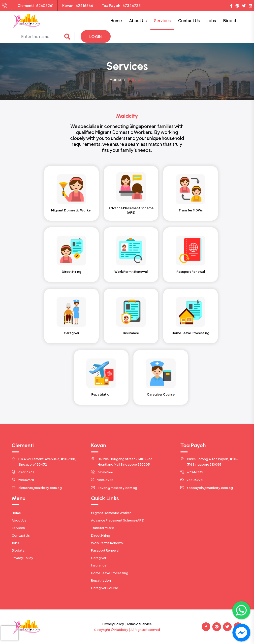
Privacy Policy (22, 558)
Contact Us (189, 20)
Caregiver (99, 558)
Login (96, 36)
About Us (138, 20)
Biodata (231, 20)
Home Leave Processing (110, 573)
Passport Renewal (105, 550)
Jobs (211, 20)
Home (116, 20)
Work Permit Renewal (107, 543)
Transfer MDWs (103, 528)
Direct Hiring (101, 535)
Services (162, 20)
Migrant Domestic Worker (111, 513)
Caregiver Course (105, 588)
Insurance (99, 565)
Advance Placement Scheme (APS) (118, 520)
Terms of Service (139, 624)
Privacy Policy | (114, 624)
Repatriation (101, 580)
